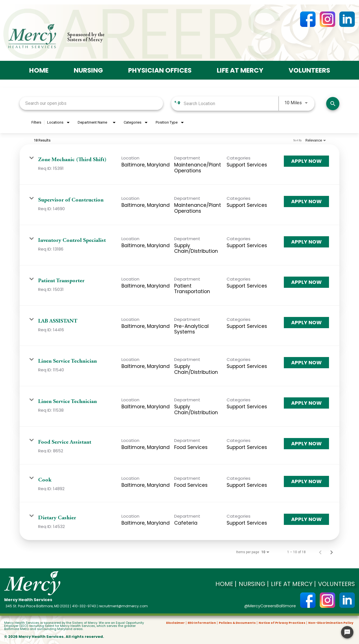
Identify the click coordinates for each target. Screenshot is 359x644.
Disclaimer (175, 623)
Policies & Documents (237, 623)
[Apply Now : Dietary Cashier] (306, 519)
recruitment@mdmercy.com (123, 606)
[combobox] (91, 103)
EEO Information (202, 623)
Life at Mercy (244, 70)
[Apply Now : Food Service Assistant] (306, 443)
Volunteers (318, 70)
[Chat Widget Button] (347, 632)
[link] (179, 164)
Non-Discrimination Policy (331, 623)
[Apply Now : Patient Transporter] (306, 282)
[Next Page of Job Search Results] (332, 552)
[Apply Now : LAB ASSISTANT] (306, 322)
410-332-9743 (84, 606)
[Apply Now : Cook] (306, 481)
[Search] (333, 103)
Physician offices (158, 70)
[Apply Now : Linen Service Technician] (306, 362)
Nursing (82, 70)
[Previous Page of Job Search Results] (320, 552)
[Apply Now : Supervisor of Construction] (306, 201)
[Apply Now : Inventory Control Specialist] (306, 242)
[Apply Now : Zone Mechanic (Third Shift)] (306, 161)
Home (30, 70)
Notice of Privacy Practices (282, 623)
